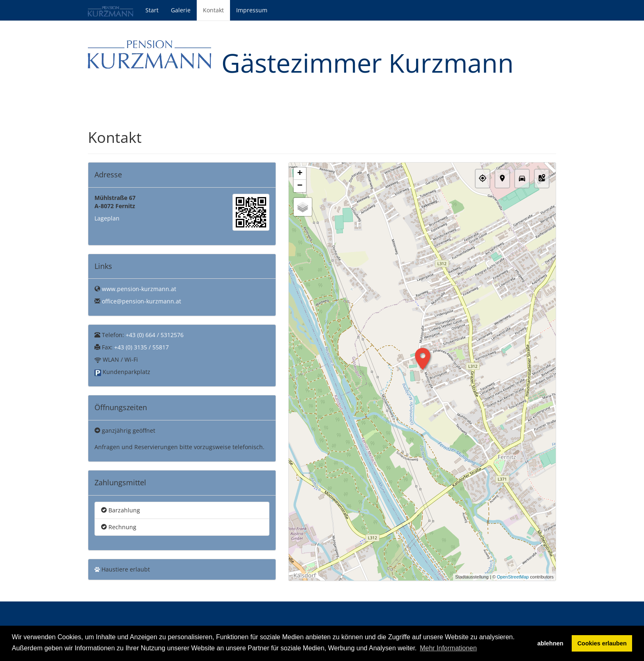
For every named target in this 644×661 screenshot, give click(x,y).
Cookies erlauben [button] (602, 643)
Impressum (252, 10)
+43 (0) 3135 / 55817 (141, 347)
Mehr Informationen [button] (448, 648)
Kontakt (213, 10)
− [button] (300, 186)
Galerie (181, 10)
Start (152, 10)
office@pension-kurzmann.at (141, 301)
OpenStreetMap (513, 577)
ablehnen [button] (550, 643)
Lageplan (107, 218)
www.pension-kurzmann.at (139, 289)
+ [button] (300, 174)
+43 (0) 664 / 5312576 (155, 335)
